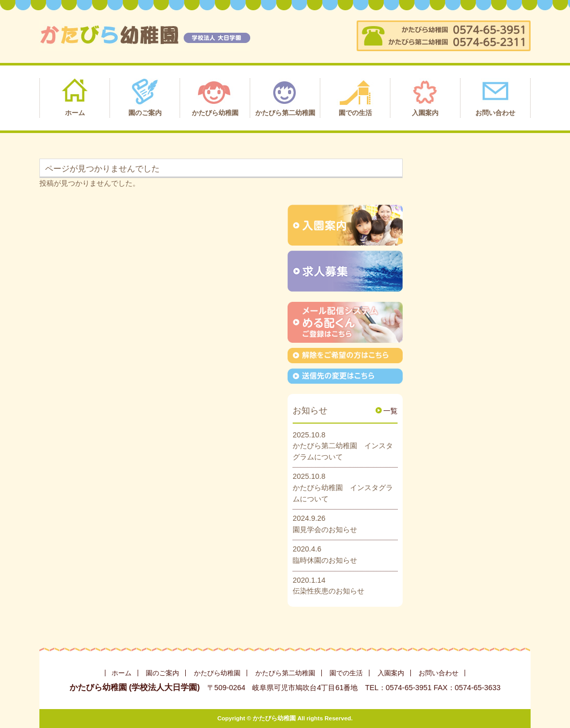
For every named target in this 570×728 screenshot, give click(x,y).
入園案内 (391, 673)
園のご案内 (162, 673)
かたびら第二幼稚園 (285, 673)
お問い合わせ (439, 673)
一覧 (390, 411)
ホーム (122, 673)
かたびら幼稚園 (217, 673)
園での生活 (346, 673)
